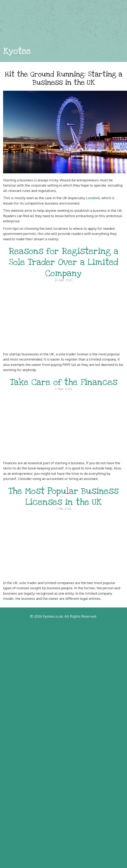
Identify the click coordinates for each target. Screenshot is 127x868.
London (92, 198)
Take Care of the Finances (64, 382)
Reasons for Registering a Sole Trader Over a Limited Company (64, 262)
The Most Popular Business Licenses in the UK (63, 497)
